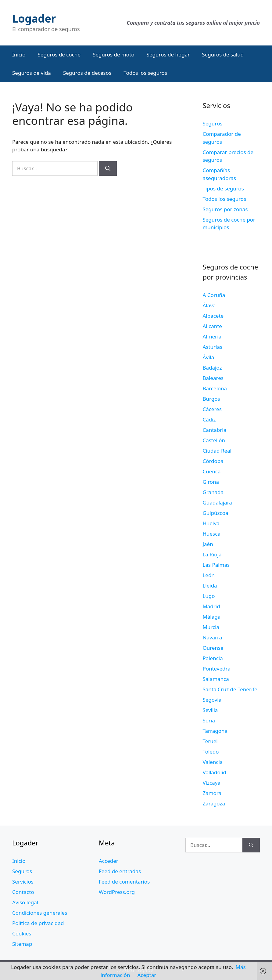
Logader (34, 18)
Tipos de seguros (223, 188)
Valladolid (214, 772)
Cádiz (209, 419)
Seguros (212, 123)
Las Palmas (216, 565)
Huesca (211, 534)
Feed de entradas (120, 871)
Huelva (211, 523)
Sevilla (210, 710)
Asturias (212, 347)
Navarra (212, 637)
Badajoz (212, 368)
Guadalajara (217, 503)
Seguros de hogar (168, 54)
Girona (211, 482)
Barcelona (215, 388)
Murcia (211, 627)
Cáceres (212, 409)
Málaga (211, 617)
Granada (213, 492)
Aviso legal (25, 902)
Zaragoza (214, 803)
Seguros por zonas (225, 209)
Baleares (213, 378)
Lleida (210, 586)
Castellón (214, 440)
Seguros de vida (32, 73)
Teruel (210, 741)
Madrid (211, 606)
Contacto (23, 892)
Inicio (19, 54)
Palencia (213, 658)
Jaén (208, 544)
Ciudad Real (217, 451)
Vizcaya (211, 783)
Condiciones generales (40, 913)
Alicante (212, 326)
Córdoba (213, 461)
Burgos (211, 399)
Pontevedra (216, 669)
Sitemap (22, 944)
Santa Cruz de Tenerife (230, 689)
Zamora (212, 793)
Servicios (23, 882)
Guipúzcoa (215, 513)
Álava (209, 305)
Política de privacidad (38, 923)
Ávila (208, 357)
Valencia (213, 762)
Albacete (213, 316)
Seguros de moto (113, 54)
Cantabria (214, 430)
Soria (209, 720)
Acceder (109, 861)
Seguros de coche (59, 54)
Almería (212, 336)
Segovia (212, 700)
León (208, 575)
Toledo (211, 752)
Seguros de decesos (87, 73)
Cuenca (211, 471)
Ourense (213, 648)
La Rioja (212, 554)
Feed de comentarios (124, 882)
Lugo (209, 596)
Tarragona (215, 731)
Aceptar (147, 975)
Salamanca (216, 679)
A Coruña (214, 295)
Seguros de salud (223, 54)
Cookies (22, 933)
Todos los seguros (145, 73)
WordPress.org (117, 892)
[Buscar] (108, 168)
